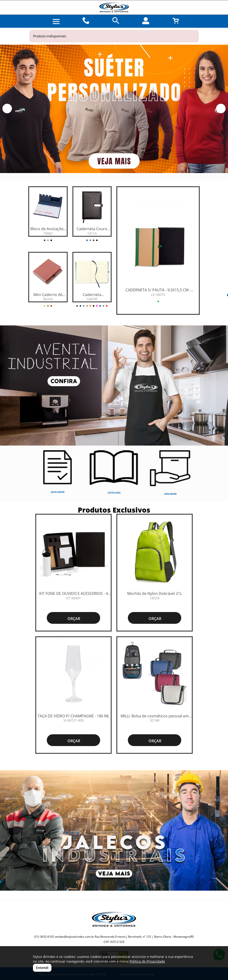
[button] (7, 109)
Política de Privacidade (147, 961)
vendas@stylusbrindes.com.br (74, 937)
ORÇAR (73, 619)
